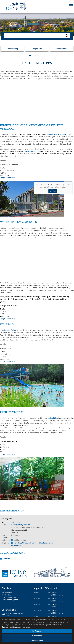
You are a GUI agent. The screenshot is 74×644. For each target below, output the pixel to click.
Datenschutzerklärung (10, 627)
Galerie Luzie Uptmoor (32, 151)
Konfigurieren (37, 631)
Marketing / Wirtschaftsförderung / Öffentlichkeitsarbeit (34, 543)
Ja (50, 191)
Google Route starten (8, 178)
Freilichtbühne (53, 418)
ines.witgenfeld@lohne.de (20, 525)
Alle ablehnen (37, 636)
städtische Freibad (10, 330)
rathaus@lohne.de (14, 600)
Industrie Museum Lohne (57, 134)
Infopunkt (17, 545)
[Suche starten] (67, 36)
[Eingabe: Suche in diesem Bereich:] (35, 36)
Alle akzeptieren (37, 640)
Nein (55, 191)
